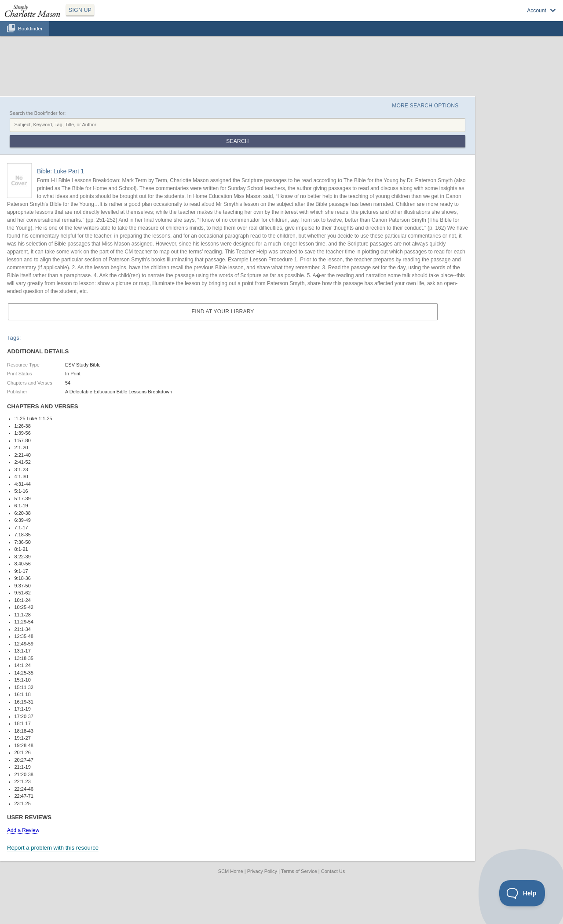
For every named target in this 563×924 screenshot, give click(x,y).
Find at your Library (223, 312)
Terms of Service (299, 871)
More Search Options (425, 106)
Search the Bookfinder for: (38, 113)
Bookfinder (30, 28)
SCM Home (231, 871)
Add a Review (23, 830)
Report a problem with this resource (53, 848)
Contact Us (333, 871)
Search (237, 141)
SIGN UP (80, 10)
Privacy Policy (262, 871)
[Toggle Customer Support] (522, 893)
